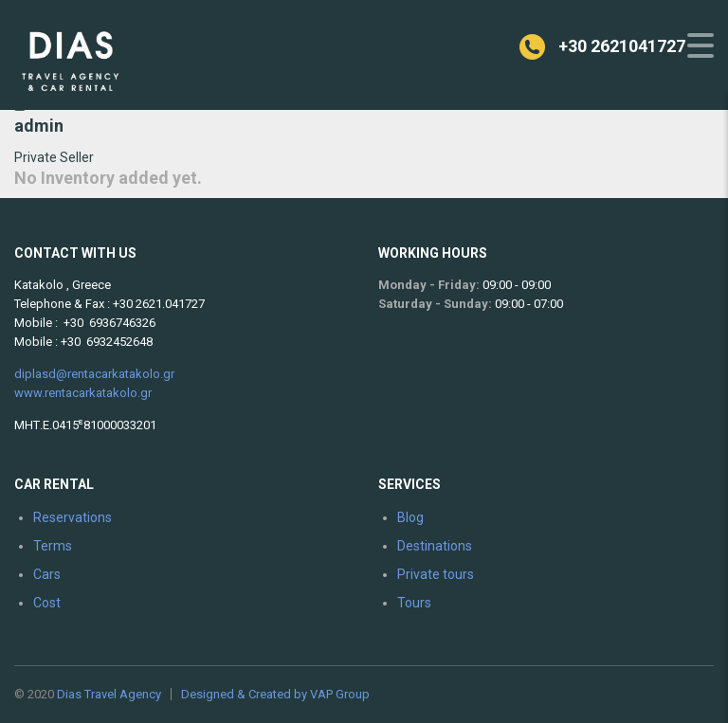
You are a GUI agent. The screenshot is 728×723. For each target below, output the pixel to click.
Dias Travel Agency (109, 694)
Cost (47, 603)
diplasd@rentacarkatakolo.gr (94, 374)
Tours (414, 603)
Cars (47, 574)
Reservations (73, 517)
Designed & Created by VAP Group (275, 694)
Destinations (435, 546)
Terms (53, 546)
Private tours (436, 574)
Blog (410, 517)
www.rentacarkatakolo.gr (83, 393)
